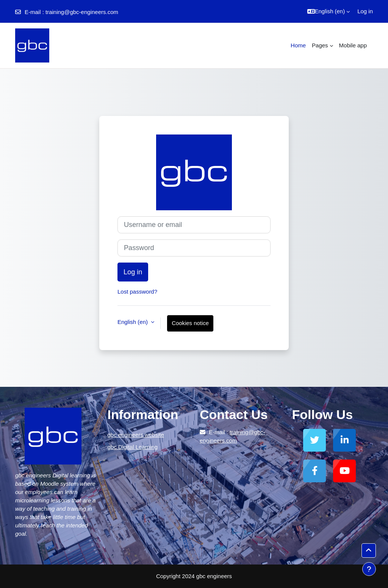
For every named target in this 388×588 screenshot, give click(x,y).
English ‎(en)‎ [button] (133, 322)
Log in (365, 11)
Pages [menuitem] (320, 45)
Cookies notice (190, 323)
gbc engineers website (136, 435)
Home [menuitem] (298, 45)
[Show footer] (369, 569)
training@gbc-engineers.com (82, 12)
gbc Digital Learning (133, 447)
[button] (329, 11)
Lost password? (137, 292)
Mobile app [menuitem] (353, 45)
